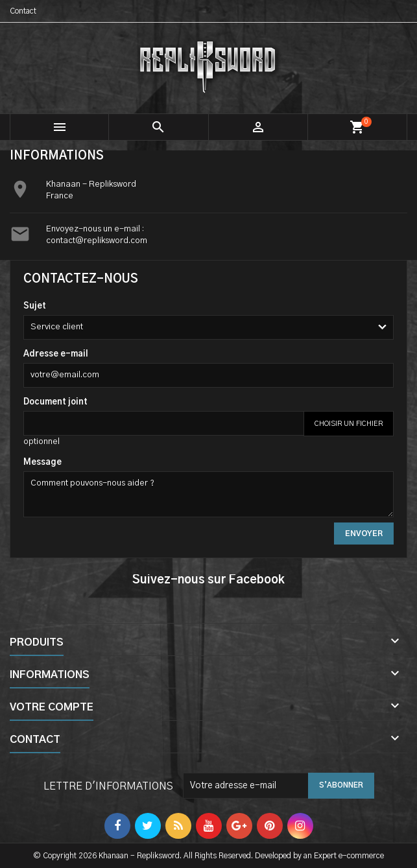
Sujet (35, 306)
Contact (23, 11)
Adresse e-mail (56, 354)
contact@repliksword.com (97, 241)
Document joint (55, 402)
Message (42, 463)
